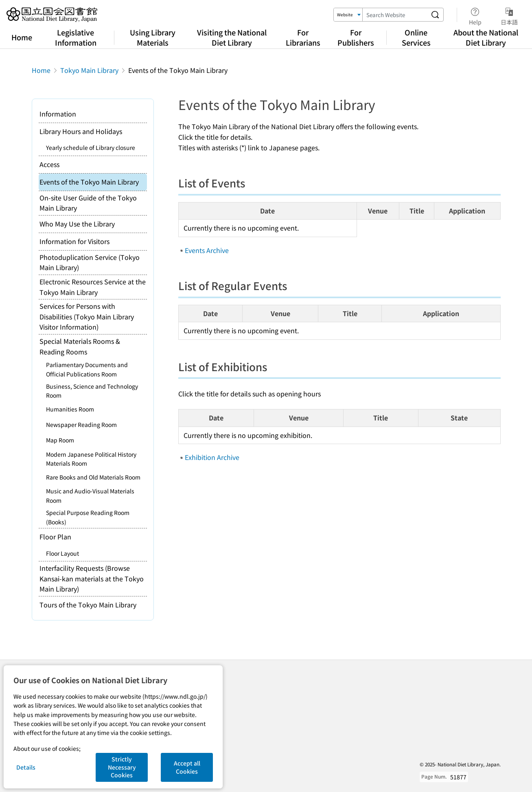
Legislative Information (76, 37)
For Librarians (303, 37)
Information (58, 114)
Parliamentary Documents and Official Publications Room (87, 369)
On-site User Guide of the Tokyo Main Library (88, 203)
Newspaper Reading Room (81, 425)
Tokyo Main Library (89, 70)
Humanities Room (70, 409)
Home (22, 37)
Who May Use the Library (77, 224)
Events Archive (207, 250)
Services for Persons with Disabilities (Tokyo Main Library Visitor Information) (87, 316)
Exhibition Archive (212, 457)
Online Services (416, 37)
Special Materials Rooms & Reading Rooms (80, 346)
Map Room (60, 440)
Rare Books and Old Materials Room (93, 477)
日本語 (509, 15)
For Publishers (356, 37)
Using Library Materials (153, 37)
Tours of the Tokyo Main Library (88, 605)
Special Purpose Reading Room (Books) (88, 517)
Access (49, 164)
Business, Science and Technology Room (92, 391)
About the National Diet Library (486, 37)
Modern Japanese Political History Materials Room (91, 459)
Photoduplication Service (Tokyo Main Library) (90, 262)
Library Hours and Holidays (81, 131)
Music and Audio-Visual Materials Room (90, 495)
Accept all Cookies (187, 767)
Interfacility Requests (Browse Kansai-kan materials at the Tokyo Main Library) (92, 578)
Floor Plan (55, 537)
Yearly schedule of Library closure (91, 147)
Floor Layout (62, 553)
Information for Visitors (74, 241)
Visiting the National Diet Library (232, 37)
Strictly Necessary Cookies (122, 767)
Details (26, 767)
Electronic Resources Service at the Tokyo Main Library (93, 287)
